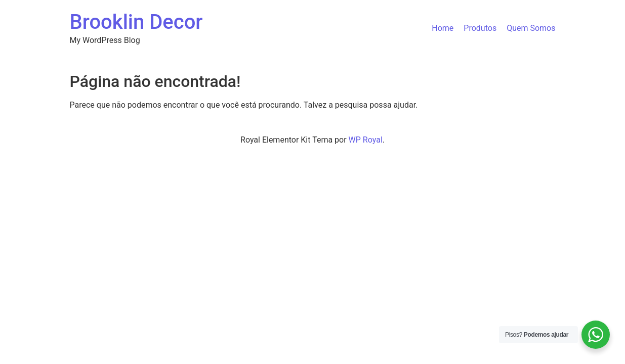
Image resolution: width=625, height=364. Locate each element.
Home (443, 28)
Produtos (480, 28)
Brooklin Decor (136, 22)
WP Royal (366, 140)
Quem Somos (531, 28)
